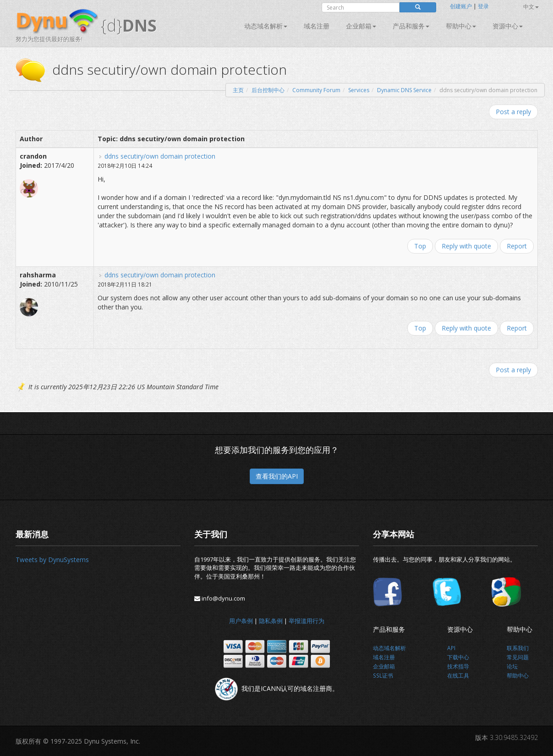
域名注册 (317, 26)
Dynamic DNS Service (404, 90)
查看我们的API (277, 476)
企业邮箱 (361, 26)
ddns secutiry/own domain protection (160, 156)
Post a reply (513, 112)
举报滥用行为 (307, 621)
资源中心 (508, 26)
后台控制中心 (268, 90)
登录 (483, 6)
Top (420, 246)
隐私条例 (271, 621)
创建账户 (461, 6)
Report (517, 246)
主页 (238, 90)
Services (359, 90)
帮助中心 (461, 26)
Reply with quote (466, 246)
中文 (531, 7)
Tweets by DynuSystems (52, 560)
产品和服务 (411, 26)
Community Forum (316, 90)
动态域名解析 (266, 26)
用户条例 (241, 621)
